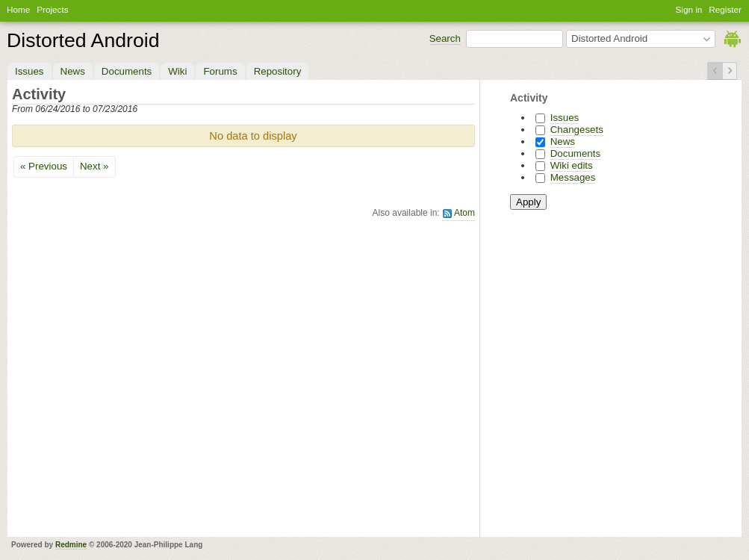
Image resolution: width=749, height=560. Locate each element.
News (73, 71)
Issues (29, 71)
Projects (52, 9)
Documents (127, 71)
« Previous (44, 166)
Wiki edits (572, 165)
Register (725, 9)
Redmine (71, 545)
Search (445, 38)
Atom (464, 213)
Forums (220, 71)
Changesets (577, 130)
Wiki (177, 71)
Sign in (689, 9)
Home (18, 9)
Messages (573, 177)
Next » (94, 166)
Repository (278, 71)
